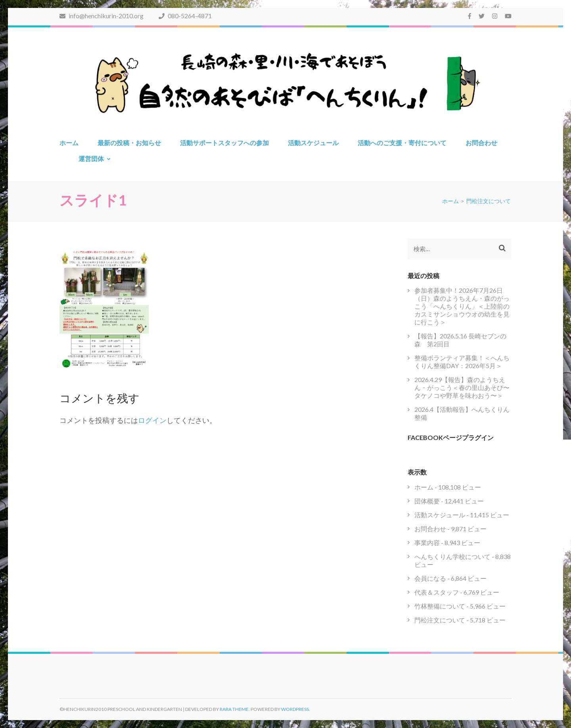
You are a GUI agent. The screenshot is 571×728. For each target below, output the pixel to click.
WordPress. (296, 709)
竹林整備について (440, 606)
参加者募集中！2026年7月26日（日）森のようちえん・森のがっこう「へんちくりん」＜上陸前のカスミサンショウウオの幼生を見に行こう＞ (462, 306)
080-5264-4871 (185, 16)
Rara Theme (234, 709)
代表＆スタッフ (437, 592)
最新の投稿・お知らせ (129, 143)
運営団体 (91, 158)
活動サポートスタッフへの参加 (224, 143)
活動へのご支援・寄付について (402, 143)
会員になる (430, 578)
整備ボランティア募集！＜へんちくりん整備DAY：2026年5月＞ (462, 362)
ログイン (152, 420)
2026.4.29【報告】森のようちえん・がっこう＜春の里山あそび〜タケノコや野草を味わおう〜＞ (462, 387)
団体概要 (427, 501)
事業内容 (427, 543)
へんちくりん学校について (452, 556)
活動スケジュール (313, 143)
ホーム (69, 143)
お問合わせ (481, 143)
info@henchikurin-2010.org (102, 16)
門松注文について (440, 620)
